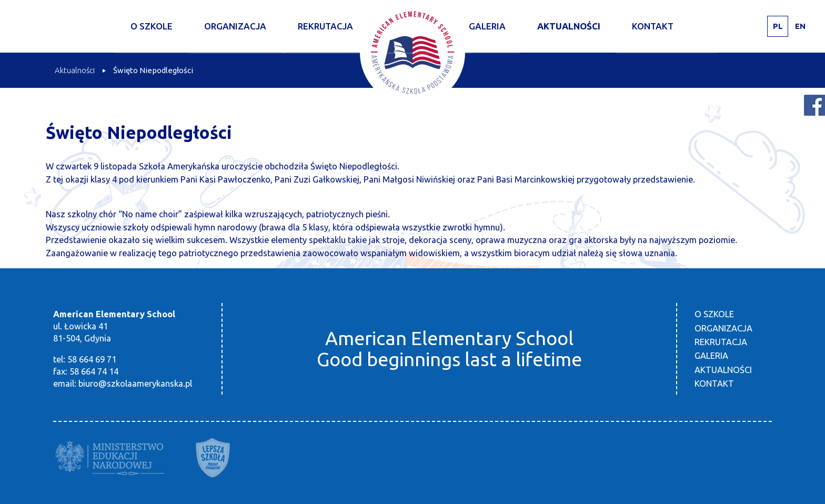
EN (800, 26)
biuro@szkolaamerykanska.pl (135, 384)
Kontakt (653, 26)
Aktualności (569, 26)
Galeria (487, 26)
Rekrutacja (325, 26)
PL (778, 26)
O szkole (152, 26)
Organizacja (235, 26)
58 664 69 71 (92, 359)
